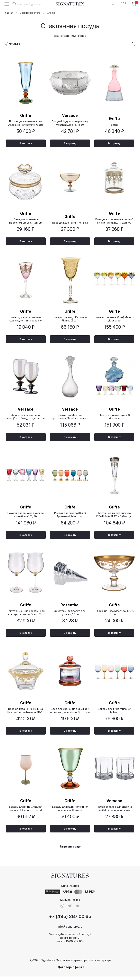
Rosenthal (70, 607)
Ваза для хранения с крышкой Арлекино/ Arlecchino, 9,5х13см (70, 713)
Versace (70, 116)
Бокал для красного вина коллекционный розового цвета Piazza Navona (26, 320)
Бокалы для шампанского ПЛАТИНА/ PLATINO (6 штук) (114, 517)
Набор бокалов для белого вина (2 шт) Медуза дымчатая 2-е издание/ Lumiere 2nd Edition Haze (26, 418)
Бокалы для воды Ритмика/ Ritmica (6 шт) (70, 320)
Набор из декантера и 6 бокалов (114, 418)
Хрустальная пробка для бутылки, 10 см (70, 615)
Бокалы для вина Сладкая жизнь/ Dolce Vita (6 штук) (26, 812)
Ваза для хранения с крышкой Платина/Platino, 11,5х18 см (114, 222)
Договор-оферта (71, 971)
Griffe (26, 116)
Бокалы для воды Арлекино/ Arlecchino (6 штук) (70, 812)
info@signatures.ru (70, 930)
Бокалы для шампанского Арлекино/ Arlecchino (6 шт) (26, 123)
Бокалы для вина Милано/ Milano (114, 713)
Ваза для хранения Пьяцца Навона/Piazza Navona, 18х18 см (26, 713)
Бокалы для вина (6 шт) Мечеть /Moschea (114, 320)
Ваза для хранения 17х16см (70, 223)
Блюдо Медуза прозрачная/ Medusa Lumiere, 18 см (70, 123)
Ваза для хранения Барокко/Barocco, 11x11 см (26, 222)
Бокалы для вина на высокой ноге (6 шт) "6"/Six (26, 517)
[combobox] (30, 4)
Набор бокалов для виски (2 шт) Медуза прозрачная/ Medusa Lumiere (114, 812)
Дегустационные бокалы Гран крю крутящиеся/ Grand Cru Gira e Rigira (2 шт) (26, 615)
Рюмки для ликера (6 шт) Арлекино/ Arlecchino (70, 517)
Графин (114, 125)
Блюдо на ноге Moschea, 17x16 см (114, 615)
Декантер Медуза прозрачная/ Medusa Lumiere (70, 418)
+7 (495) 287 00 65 (70, 920)
